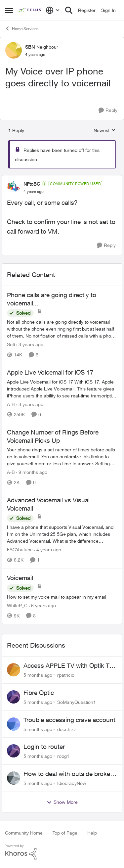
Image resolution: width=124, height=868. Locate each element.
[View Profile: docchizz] (14, 724)
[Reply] (108, 110)
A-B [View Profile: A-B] (11, 404)
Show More (62, 802)
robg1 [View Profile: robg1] (63, 756)
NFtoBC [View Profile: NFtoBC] (32, 184)
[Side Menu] (9, 10)
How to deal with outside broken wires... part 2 (69, 774)
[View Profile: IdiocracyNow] (14, 778)
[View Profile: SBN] (14, 50)
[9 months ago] (32, 472)
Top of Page (65, 833)
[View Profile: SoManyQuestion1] (14, 697)
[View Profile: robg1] (14, 751)
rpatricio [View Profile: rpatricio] (66, 675)
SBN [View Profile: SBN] (30, 47)
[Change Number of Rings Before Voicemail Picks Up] (62, 457)
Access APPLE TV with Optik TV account (68, 666)
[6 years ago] (42, 605)
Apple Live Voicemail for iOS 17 (50, 372)
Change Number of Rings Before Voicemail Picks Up (53, 436)
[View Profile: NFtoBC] (14, 187)
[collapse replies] (62, 178)
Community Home (24, 833)
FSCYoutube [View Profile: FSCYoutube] (20, 550)
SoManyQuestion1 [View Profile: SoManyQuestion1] (77, 702)
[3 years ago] (30, 344)
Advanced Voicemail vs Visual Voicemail (48, 504)
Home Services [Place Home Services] (22, 28)
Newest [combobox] (105, 131)
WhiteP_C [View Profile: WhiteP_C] (17, 605)
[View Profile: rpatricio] (14, 670)
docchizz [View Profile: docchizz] (67, 729)
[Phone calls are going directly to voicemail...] (62, 329)
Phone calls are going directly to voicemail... (52, 299)
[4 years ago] (48, 550)
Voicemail (20, 578)
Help (92, 833)
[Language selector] (53, 10)
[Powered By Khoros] (62, 852)
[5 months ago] (38, 675)
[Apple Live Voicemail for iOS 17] (62, 389)
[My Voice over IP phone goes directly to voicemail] (34, 192)
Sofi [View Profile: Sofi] (11, 344)
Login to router (44, 747)
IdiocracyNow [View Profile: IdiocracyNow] (72, 783)
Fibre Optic (39, 693)
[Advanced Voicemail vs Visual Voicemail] (62, 534)
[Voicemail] (62, 596)
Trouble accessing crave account (69, 720)
